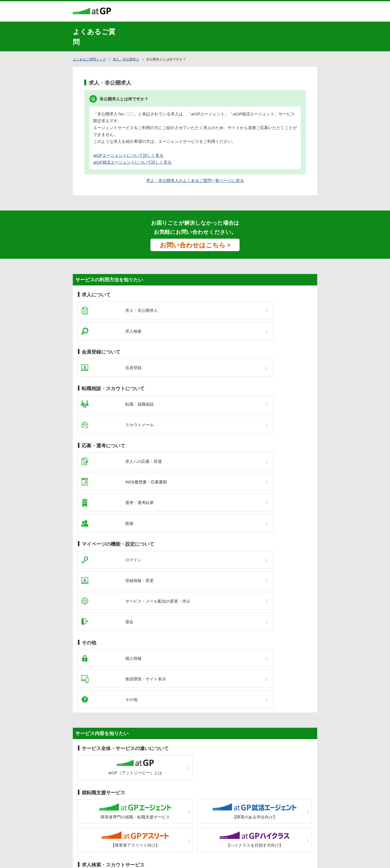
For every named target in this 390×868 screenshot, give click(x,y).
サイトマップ (178, 812)
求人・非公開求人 (126, 59)
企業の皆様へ (154, 812)
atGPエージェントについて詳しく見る (128, 155)
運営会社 (240, 812)
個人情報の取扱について (210, 812)
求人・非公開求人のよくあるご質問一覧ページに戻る (195, 180)
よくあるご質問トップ (89, 59)
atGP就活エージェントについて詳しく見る (132, 162)
